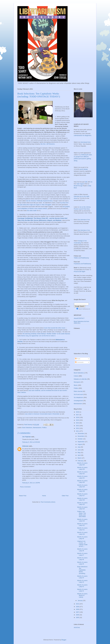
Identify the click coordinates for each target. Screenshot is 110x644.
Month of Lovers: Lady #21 (82, 477)
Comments (79, 362)
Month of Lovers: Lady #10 (82, 533)
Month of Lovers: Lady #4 (82, 577)
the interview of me (84, 220)
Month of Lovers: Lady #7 (82, 554)
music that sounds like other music (55, 328)
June (79, 450)
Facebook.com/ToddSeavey (82, 264)
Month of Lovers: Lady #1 (82, 590)
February (81, 461)
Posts (78, 359)
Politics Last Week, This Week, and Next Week (82, 514)
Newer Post (23, 496)
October (80, 439)
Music (76, 385)
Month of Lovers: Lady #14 (82, 508)
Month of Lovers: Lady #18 (82, 490)
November (81, 436)
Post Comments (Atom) (48, 502)
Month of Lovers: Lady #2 (82, 586)
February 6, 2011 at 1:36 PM (31, 483)
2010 (78, 604)
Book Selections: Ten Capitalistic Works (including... (82, 570)
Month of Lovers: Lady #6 (82, 559)
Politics (44, 428)
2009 (78, 607)
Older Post (65, 496)
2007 (78, 612)
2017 (78, 415)
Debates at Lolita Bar (80, 379)
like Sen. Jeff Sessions (48, 144)
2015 (78, 420)
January (80, 600)
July (79, 447)
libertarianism (37, 428)
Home (44, 496)
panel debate (84, 169)
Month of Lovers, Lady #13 (82, 520)
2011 (78, 431)
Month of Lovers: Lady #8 (82, 550)
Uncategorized (78, 401)
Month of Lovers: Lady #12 (82, 525)
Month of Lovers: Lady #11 (82, 529)
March (80, 458)
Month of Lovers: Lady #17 (82, 495)
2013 (78, 426)
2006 (78, 615)
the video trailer (32, 211)
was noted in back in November (42, 414)
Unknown (25, 446)
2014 (78, 423)
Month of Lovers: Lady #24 (82, 464)
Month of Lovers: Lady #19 (82, 486)
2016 (78, 417)
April (79, 455)
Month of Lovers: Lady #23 (82, 468)
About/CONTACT (79, 318)
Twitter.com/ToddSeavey (81, 258)
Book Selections (27, 428)
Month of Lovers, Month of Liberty (82, 595)
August (80, 444)
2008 (78, 609)
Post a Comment (25, 487)
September (81, 442)
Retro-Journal (78, 391)
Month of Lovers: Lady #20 (82, 482)
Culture (76, 376)
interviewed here (86, 142)
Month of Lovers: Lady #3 (82, 581)
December (81, 433)
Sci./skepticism (78, 397)
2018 (78, 412)
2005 (78, 617)
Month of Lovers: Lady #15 (82, 504)
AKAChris (77, 627)
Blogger (64, 640)
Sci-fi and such (78, 394)
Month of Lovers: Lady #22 (82, 473)
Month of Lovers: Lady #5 (82, 563)
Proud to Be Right (79, 272)
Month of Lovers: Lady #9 (82, 538)
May (79, 453)
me (91, 182)
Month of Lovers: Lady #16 (82, 499)
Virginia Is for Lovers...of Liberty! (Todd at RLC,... (82, 544)
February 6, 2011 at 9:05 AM (31, 442)
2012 (78, 428)
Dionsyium (77, 382)
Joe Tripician (26, 437)
